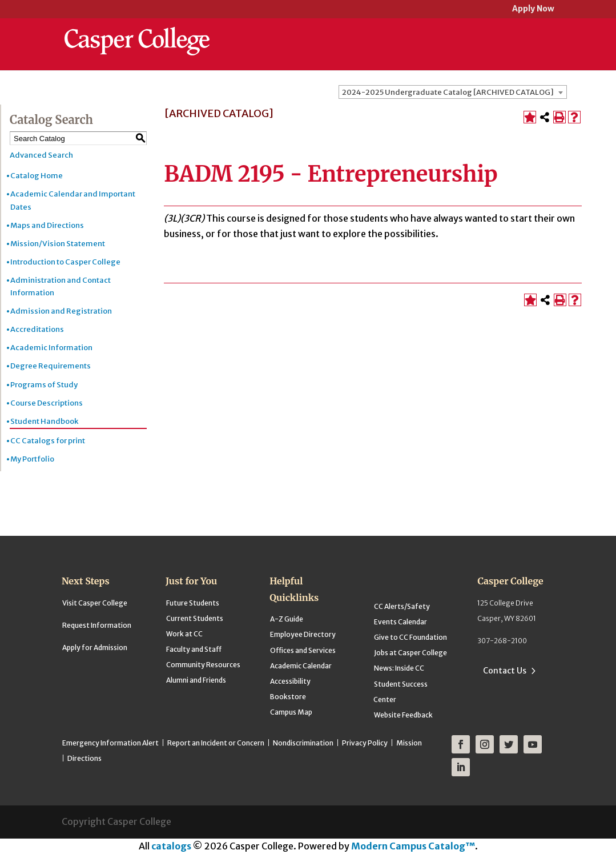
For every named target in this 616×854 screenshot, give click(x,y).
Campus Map (291, 712)
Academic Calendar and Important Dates (73, 200)
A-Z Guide (287, 619)
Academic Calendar (301, 666)
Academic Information (51, 348)
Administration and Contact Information (61, 286)
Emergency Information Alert (110, 743)
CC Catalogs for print (48, 441)
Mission (409, 743)
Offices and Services (303, 650)
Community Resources (203, 665)
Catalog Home (37, 176)
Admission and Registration (61, 311)
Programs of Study (44, 385)
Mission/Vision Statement (58, 244)
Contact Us (505, 671)
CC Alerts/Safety (402, 606)
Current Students (195, 618)
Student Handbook (44, 421)
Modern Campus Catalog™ (413, 846)
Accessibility (290, 681)
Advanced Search (41, 155)
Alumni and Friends (196, 680)
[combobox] (453, 92)
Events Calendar (400, 622)
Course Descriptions (47, 403)
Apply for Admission (95, 647)
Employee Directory (303, 634)
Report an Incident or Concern (216, 743)
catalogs (171, 846)
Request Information (97, 625)
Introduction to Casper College (65, 262)
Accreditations (37, 329)
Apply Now (533, 9)
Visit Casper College (95, 603)
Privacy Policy (365, 743)
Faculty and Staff (194, 649)
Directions (84, 758)
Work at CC (184, 634)
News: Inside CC (399, 668)
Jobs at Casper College (410, 653)
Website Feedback (403, 715)
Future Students (193, 603)
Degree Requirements (51, 366)
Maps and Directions (47, 225)
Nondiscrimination (303, 743)
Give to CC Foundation (410, 637)
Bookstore (288, 697)
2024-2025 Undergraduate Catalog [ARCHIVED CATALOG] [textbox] (448, 92)
